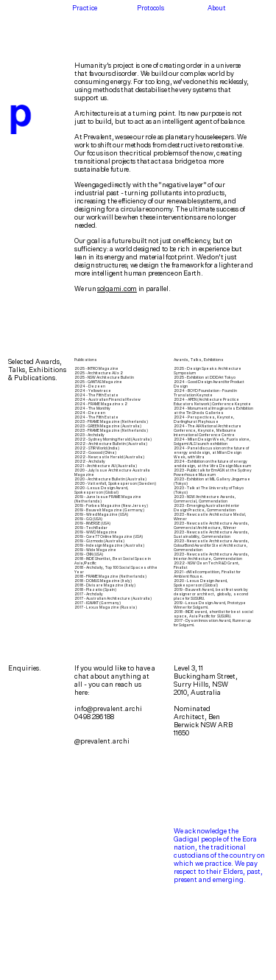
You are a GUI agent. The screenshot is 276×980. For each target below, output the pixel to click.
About (217, 8)
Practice (85, 8)
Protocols (151, 8)
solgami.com (117, 288)
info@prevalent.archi (108, 708)
